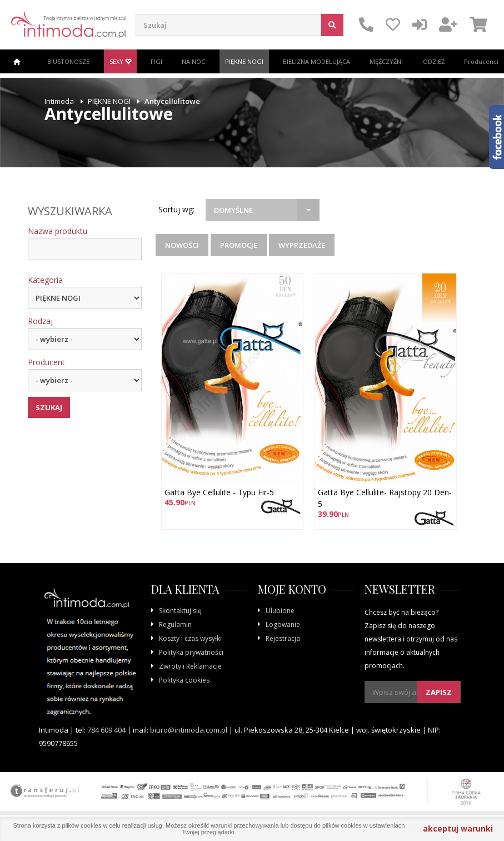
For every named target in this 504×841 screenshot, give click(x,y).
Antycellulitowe (172, 101)
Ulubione (280, 611)
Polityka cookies (184, 680)
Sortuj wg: (176, 209)
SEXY (120, 61)
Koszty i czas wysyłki (190, 638)
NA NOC (193, 61)
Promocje (239, 245)
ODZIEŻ (434, 61)
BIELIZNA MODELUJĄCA (316, 61)
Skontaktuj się (180, 611)
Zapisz (439, 692)
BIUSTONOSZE (68, 61)
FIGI (156, 61)
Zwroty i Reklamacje (190, 666)
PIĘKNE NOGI (244, 61)
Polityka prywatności (191, 652)
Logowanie (283, 624)
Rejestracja (283, 638)
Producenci (481, 61)
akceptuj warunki (458, 828)
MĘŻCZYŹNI (386, 61)
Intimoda (59, 101)
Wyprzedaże (302, 245)
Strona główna (17, 61)
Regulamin (175, 624)
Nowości (182, 245)
